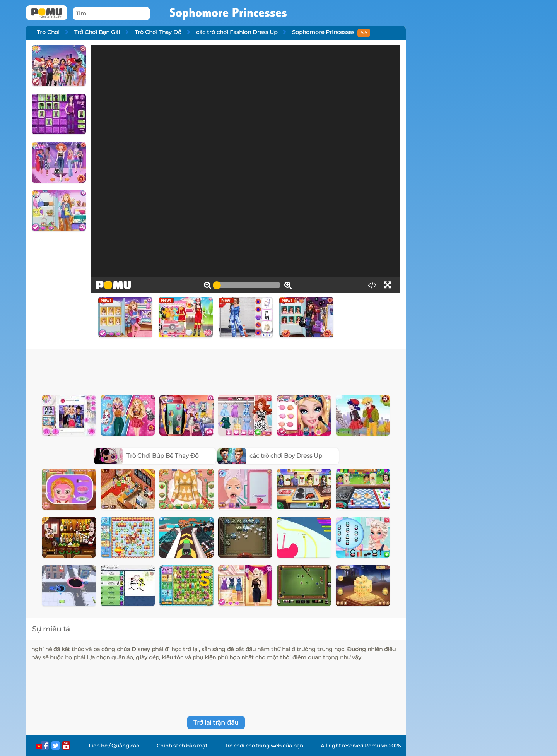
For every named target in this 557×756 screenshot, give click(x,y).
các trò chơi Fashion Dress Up (237, 32)
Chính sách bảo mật (182, 746)
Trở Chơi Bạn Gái (97, 32)
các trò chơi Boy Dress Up (270, 456)
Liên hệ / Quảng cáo (114, 746)
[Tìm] (111, 14)
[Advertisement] (216, 370)
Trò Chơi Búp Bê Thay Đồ (146, 456)
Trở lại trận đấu (216, 723)
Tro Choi (48, 32)
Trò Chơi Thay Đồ (158, 32)
